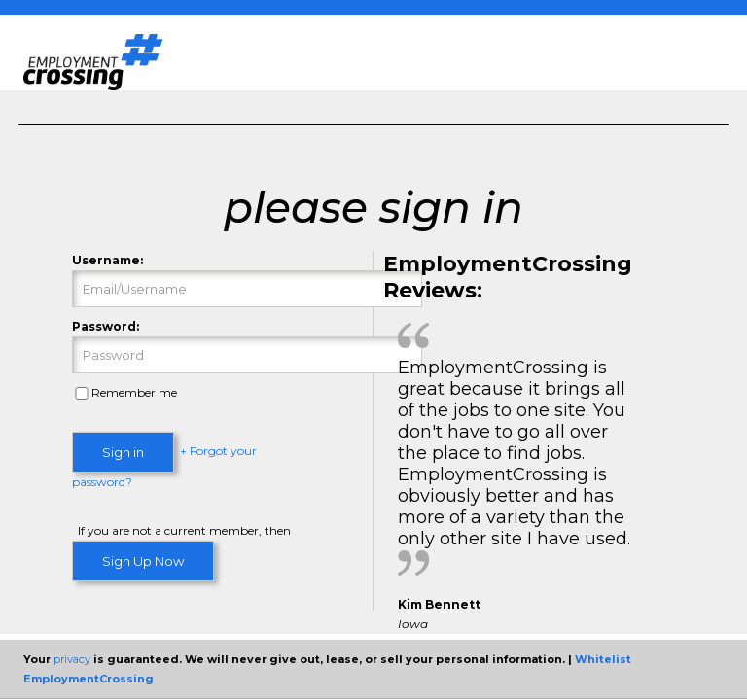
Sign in (123, 452)
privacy (72, 659)
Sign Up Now (143, 561)
